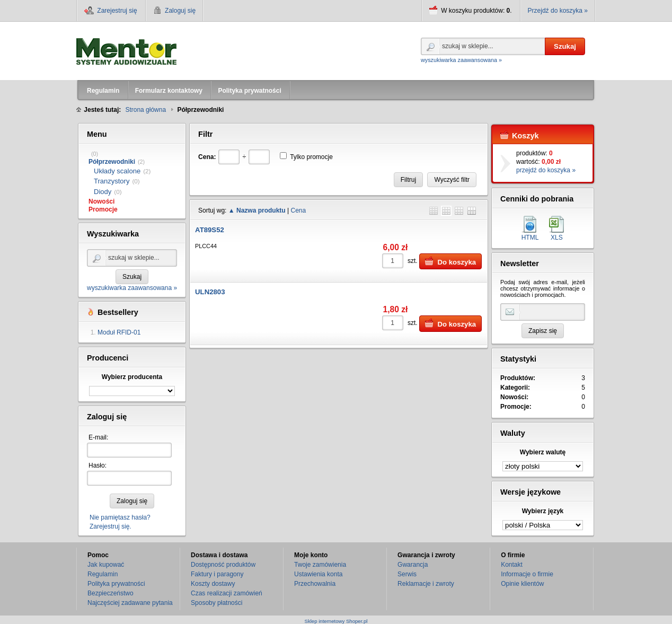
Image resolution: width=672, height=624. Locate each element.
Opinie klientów (522, 584)
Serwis (407, 574)
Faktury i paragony (217, 574)
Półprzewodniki (112, 162)
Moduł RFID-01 (119, 332)
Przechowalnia (315, 584)
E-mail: (98, 437)
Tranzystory (112, 181)
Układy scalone (117, 171)
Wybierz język (543, 511)
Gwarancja (413, 565)
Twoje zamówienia (320, 565)
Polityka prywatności (116, 584)
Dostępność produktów (223, 565)
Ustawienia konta (318, 574)
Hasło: (98, 465)
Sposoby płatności (216, 603)
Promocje (103, 209)
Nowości (101, 201)
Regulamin (103, 574)
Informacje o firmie (527, 574)
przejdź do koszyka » (546, 170)
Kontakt (512, 565)
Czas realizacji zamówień (227, 593)
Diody (103, 192)
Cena (298, 210)
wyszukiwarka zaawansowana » (461, 60)
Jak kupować (106, 565)
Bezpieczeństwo (110, 593)
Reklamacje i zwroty (426, 584)
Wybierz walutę (543, 452)
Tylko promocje (311, 157)
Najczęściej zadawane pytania (130, 603)
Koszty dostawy (213, 584)
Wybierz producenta (132, 377)
